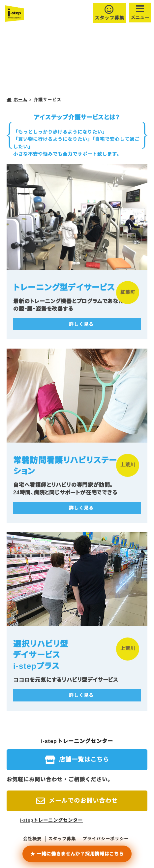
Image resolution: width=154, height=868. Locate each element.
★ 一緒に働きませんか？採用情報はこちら (77, 854)
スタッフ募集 (109, 18)
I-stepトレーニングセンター (51, 820)
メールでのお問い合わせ (83, 801)
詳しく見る (81, 324)
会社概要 (32, 839)
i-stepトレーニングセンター (77, 741)
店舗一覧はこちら (84, 759)
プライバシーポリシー (106, 839)
